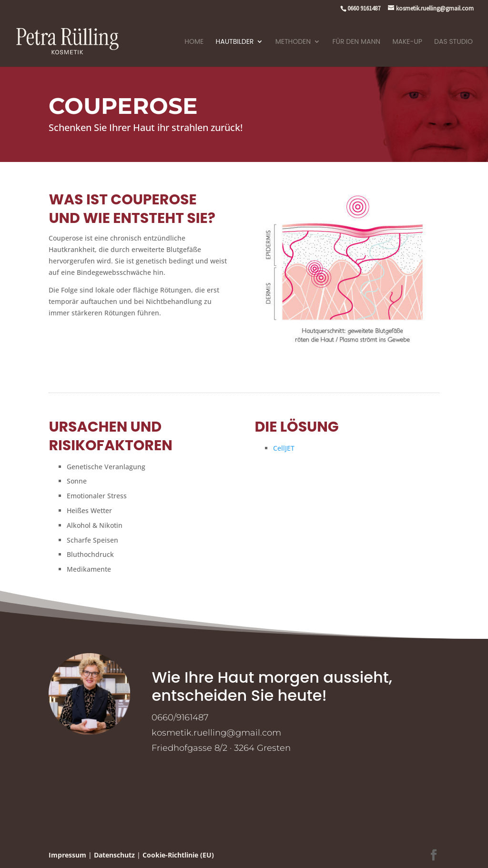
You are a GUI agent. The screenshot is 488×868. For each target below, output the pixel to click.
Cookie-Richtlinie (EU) (178, 855)
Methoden (293, 42)
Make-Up (407, 42)
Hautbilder (235, 42)
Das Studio (453, 42)
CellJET (284, 448)
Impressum (67, 855)
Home (194, 42)
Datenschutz (114, 855)
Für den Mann (357, 42)
